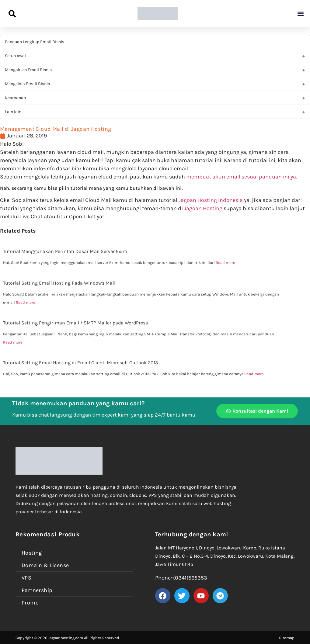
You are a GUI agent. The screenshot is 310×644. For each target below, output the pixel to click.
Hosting (32, 553)
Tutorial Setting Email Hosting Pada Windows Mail (59, 283)
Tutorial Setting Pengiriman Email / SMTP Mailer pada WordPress (75, 323)
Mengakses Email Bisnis (28, 70)
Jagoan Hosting (204, 208)
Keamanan (15, 98)
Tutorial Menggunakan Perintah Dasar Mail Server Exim (65, 251)
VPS (26, 578)
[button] (300, 14)
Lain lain (13, 112)
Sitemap (287, 638)
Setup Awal (15, 56)
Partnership (37, 590)
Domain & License (45, 565)
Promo (30, 603)
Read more (225, 263)
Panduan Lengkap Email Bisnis (35, 42)
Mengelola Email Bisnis (27, 84)
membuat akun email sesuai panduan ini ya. (242, 177)
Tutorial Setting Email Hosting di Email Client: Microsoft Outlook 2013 (80, 363)
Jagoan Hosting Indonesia (211, 200)
